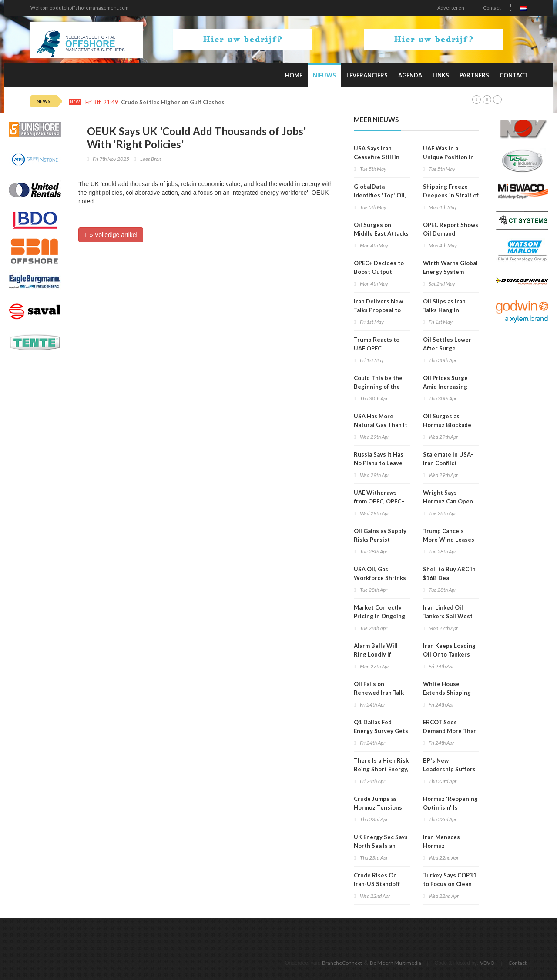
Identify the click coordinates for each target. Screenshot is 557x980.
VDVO (487, 963)
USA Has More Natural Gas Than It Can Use (381, 425)
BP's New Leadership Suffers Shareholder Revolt (450, 769)
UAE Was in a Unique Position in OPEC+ (448, 157)
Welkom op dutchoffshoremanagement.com (79, 8)
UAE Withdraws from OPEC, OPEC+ (379, 497)
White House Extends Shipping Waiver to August (447, 693)
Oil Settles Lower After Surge (447, 344)
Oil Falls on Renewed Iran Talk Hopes (379, 693)
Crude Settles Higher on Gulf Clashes (173, 102)
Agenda (410, 75)
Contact (492, 8)
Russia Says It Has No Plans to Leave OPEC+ (379, 463)
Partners (474, 75)
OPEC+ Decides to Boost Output (379, 267)
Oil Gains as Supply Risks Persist (380, 535)
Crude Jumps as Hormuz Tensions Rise (378, 807)
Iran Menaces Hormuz (441, 841)
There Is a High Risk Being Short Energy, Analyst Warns (381, 769)
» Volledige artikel (111, 235)
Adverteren (451, 8)
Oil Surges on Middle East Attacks (381, 229)
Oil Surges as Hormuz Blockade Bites (447, 425)
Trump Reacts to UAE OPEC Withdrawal (377, 348)
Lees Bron (151, 159)
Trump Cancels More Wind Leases (449, 535)
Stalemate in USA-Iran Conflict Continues (448, 463)
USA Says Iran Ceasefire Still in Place (377, 157)
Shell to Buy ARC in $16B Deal (449, 573)
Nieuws (324, 75)
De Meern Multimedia (396, 963)
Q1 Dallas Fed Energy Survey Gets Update (381, 731)
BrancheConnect (342, 963)
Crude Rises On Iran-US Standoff (377, 880)
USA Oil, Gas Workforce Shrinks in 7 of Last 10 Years (381, 578)
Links (441, 75)
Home (294, 75)
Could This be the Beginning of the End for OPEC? (378, 387)
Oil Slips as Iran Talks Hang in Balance (444, 310)
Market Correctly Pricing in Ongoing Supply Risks (379, 616)
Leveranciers (367, 75)
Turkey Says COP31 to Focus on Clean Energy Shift (450, 884)
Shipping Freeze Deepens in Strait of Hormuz (451, 195)
